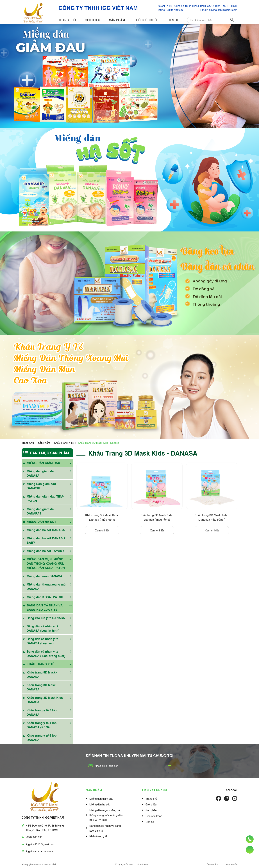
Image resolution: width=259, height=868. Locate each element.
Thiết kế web (141, 864)
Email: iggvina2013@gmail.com (219, 10)
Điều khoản (232, 864)
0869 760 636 (34, 837)
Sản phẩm (118, 20)
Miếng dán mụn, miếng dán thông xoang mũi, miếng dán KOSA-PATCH (106, 815)
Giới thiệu (93, 20)
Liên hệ (173, 20)
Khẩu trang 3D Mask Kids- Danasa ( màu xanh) (102, 517)
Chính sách (213, 864)
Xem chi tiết (102, 530)
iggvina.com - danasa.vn (41, 851)
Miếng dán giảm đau (101, 798)
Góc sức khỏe (147, 20)
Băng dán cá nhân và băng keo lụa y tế (105, 828)
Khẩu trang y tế (98, 836)
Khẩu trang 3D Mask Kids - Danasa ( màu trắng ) (212, 517)
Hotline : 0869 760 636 (170, 10)
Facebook (231, 790)
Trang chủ (67, 20)
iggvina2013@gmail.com (41, 844)
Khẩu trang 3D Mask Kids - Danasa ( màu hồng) (157, 517)
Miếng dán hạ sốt (99, 804)
